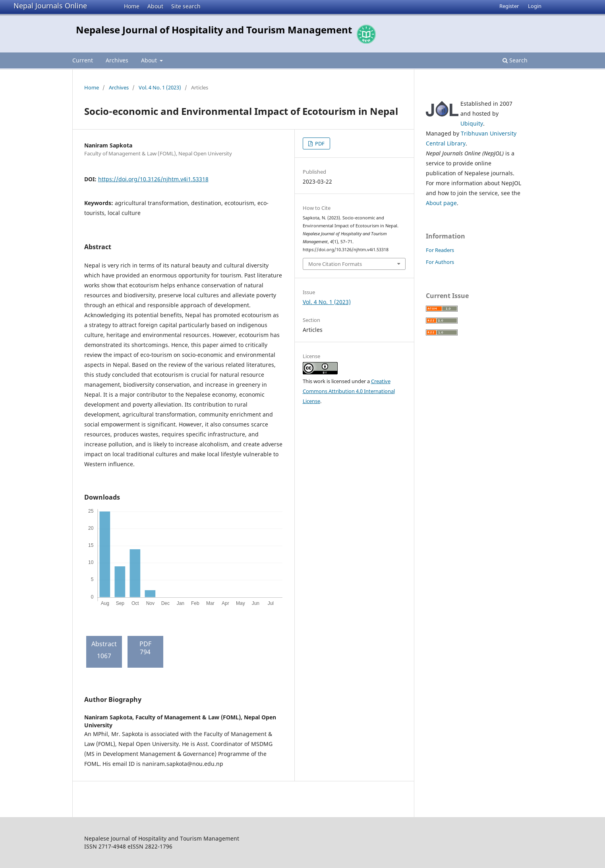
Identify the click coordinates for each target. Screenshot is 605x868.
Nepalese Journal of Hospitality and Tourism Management (214, 30)
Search (515, 60)
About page (441, 203)
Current (83, 60)
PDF (319, 143)
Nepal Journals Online (50, 6)
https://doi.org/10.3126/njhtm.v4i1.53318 (153, 179)
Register (509, 6)
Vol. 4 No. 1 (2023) (160, 87)
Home (132, 6)
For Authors (440, 262)
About (155, 6)
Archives (117, 60)
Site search (186, 6)
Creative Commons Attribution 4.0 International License (349, 391)
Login (535, 6)
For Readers (440, 250)
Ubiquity (472, 123)
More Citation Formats (335, 264)
